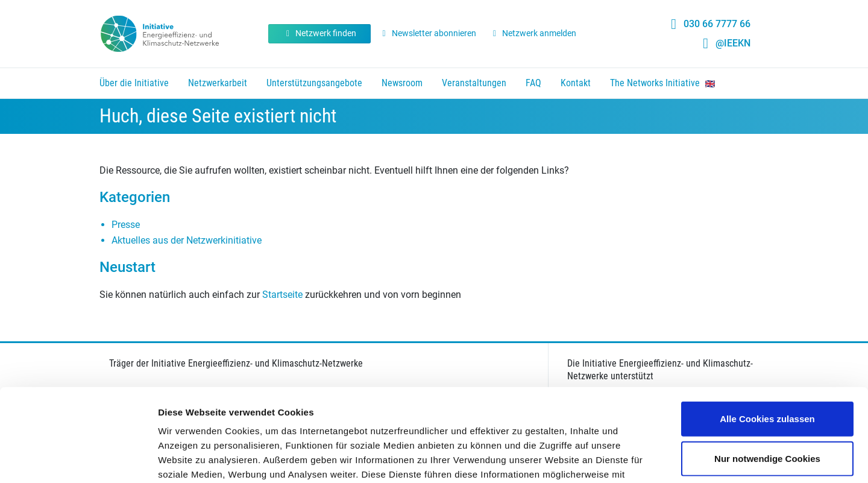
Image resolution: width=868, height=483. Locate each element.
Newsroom (402, 83)
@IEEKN (733, 43)
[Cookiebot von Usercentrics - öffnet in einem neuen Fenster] (78, 459)
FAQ (533, 83)
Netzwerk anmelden (533, 33)
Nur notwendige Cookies (767, 366)
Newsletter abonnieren (427, 33)
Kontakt (576, 83)
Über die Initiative (134, 83)
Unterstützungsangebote (314, 83)
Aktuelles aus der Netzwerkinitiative (187, 240)
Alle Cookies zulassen (767, 326)
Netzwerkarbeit (218, 83)
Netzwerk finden (320, 33)
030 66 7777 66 (717, 24)
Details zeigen (641, 459)
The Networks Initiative (662, 83)
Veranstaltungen (474, 83)
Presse (126, 225)
